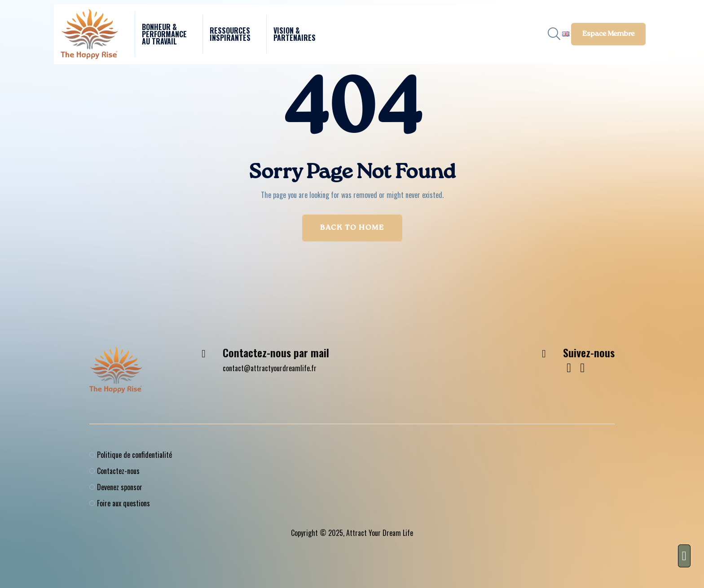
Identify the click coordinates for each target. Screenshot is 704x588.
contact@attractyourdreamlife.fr (270, 368)
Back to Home (352, 228)
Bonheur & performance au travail (164, 34)
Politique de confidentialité (134, 455)
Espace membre (608, 34)
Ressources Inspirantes (230, 34)
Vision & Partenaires (295, 34)
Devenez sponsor (120, 487)
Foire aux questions (123, 503)
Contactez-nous (118, 471)
